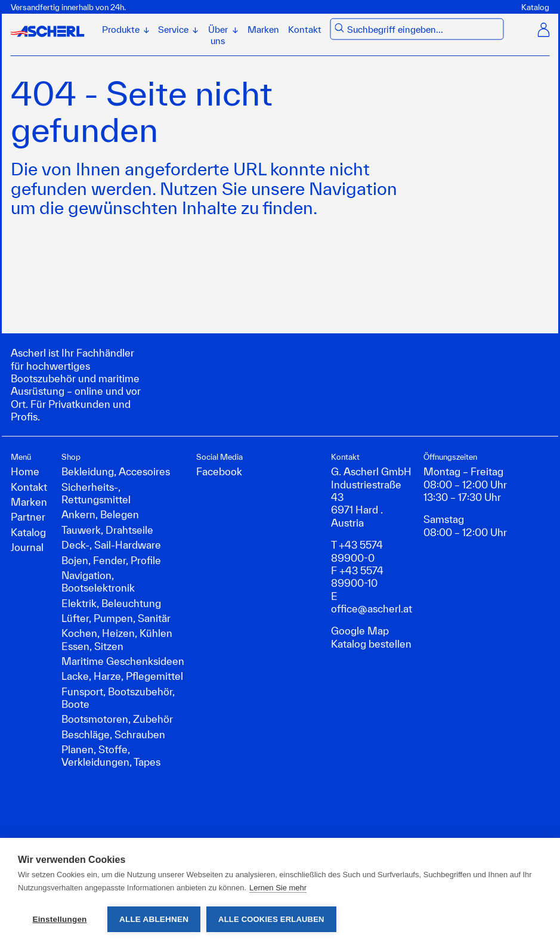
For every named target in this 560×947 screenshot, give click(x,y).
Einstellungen (59, 919)
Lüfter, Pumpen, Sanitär (116, 618)
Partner (28, 517)
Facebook (219, 471)
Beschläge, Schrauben (113, 734)
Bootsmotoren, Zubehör (117, 719)
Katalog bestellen (371, 644)
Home (25, 471)
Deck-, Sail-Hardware (111, 545)
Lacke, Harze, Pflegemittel (122, 676)
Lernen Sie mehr (278, 888)
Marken (263, 30)
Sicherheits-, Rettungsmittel (96, 493)
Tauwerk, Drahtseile (107, 530)
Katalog (535, 7)
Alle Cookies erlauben (271, 919)
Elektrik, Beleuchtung (111, 603)
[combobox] (423, 30)
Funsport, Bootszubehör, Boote (118, 698)
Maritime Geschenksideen (123, 661)
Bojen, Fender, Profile (111, 560)
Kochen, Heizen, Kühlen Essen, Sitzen (117, 639)
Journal (27, 547)
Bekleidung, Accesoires (116, 471)
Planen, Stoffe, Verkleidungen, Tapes (111, 756)
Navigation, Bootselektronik (98, 581)
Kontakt (305, 30)
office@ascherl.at (372, 609)
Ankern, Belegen (100, 514)
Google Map (360, 631)
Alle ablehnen (154, 919)
